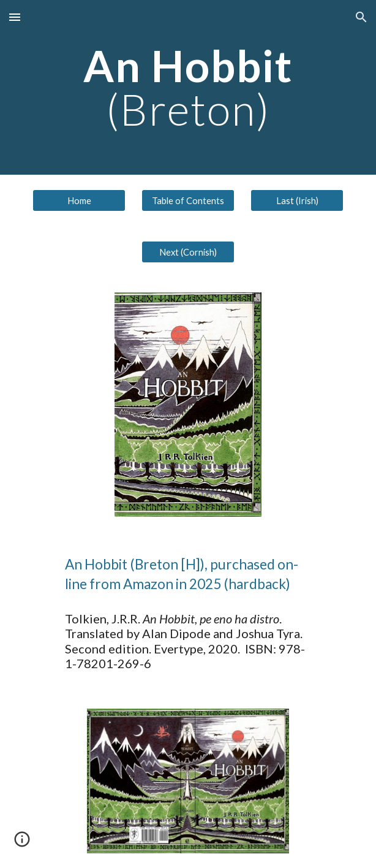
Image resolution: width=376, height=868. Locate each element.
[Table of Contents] (188, 200)
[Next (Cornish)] (188, 252)
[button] (15, 17)
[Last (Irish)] (297, 200)
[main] (188, 87)
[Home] (79, 200)
